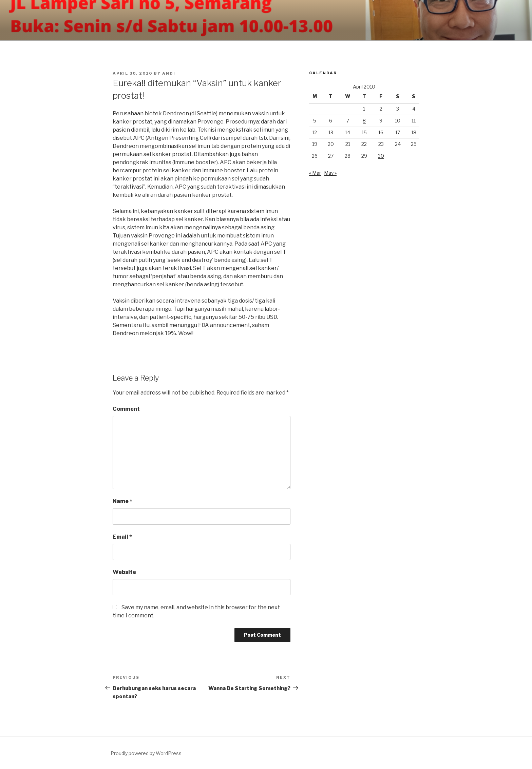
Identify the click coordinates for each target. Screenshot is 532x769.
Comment (126, 409)
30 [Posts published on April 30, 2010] (381, 156)
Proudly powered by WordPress (146, 753)
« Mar (315, 173)
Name (122, 501)
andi (169, 73)
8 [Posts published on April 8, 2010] (364, 121)
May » (330, 173)
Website (124, 572)
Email (122, 537)
